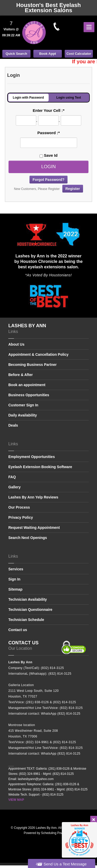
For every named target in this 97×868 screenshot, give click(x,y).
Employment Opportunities (32, 457)
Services (16, 569)
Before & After (20, 375)
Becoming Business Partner (32, 365)
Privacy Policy (21, 517)
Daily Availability (23, 415)
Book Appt (47, 54)
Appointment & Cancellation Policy (38, 354)
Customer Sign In (23, 405)
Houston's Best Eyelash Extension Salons (49, 8)
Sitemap (15, 589)
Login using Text (69, 98)
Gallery (14, 487)
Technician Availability (28, 599)
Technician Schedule (26, 620)
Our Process (19, 507)
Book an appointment (27, 385)
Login (48, 167)
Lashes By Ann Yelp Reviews (33, 497)
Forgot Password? (48, 180)
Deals (13, 425)
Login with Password (28, 98)
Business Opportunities (29, 395)
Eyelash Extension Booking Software (40, 467)
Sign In (14, 579)
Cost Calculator (79, 54)
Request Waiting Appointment (34, 528)
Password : (49, 133)
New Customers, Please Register (48, 189)
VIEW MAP (16, 800)
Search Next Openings (28, 538)
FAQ (12, 477)
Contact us (18, 630)
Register (73, 189)
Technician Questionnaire (30, 610)
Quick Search (16, 54)
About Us (16, 344)
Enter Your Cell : (49, 110)
